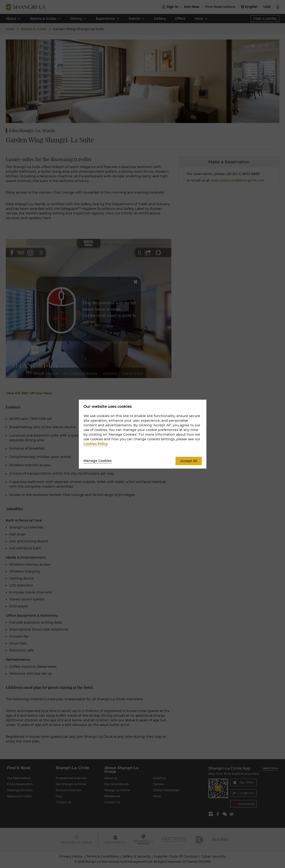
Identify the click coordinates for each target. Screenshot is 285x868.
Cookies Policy (96, 444)
